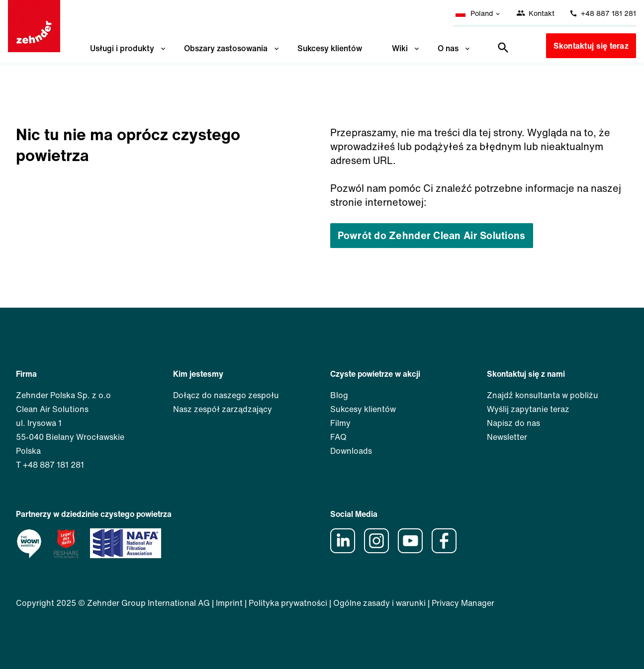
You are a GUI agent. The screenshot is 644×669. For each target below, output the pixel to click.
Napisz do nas (513, 423)
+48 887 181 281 (603, 13)
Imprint (229, 603)
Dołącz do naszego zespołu (226, 395)
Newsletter (507, 437)
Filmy (340, 423)
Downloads (351, 451)
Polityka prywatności (288, 603)
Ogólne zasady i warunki (379, 603)
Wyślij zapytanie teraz (528, 409)
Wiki (406, 48)
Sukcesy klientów (330, 48)
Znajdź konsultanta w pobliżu (543, 395)
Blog (339, 395)
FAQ (338, 437)
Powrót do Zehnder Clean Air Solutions (432, 235)
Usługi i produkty (129, 48)
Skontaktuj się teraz (591, 46)
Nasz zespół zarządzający (223, 409)
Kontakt (535, 13)
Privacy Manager (463, 603)
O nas (455, 48)
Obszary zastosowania (232, 48)
